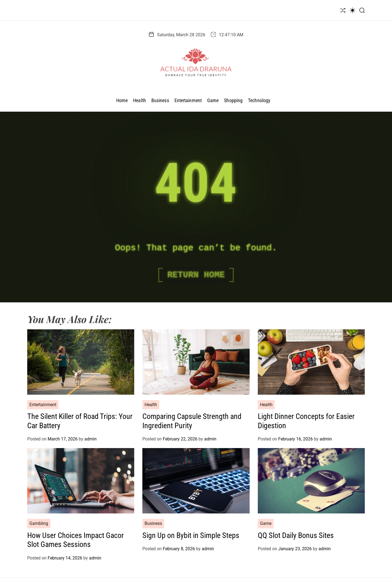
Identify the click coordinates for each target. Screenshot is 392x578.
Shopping (233, 100)
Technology (259, 100)
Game (213, 100)
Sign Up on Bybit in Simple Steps (191, 535)
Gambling (39, 523)
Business (160, 100)
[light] (353, 10)
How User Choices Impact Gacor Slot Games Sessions (76, 540)
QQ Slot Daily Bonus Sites (296, 535)
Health (140, 100)
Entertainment (188, 100)
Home (122, 100)
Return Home (196, 275)
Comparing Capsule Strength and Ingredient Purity (192, 421)
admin (91, 439)
